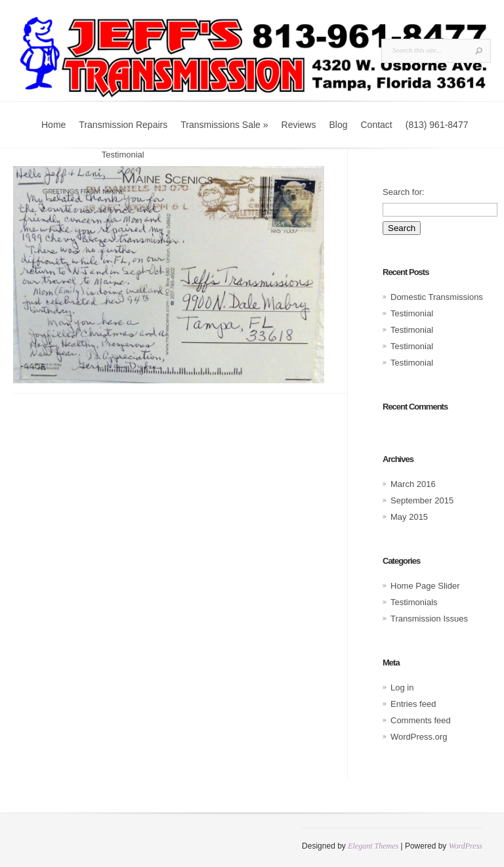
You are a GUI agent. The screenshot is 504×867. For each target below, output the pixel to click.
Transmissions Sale (224, 125)
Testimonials (69, 155)
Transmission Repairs (123, 125)
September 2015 (422, 500)
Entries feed (413, 704)
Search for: (404, 192)
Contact (376, 125)
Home (53, 125)
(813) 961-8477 (437, 125)
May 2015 (409, 517)
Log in (402, 687)
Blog (338, 125)
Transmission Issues (429, 619)
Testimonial (412, 313)
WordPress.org (419, 737)
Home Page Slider (425, 586)
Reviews (299, 125)
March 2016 (413, 484)
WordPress (466, 846)
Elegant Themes (373, 846)
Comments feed (421, 720)
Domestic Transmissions (437, 297)
